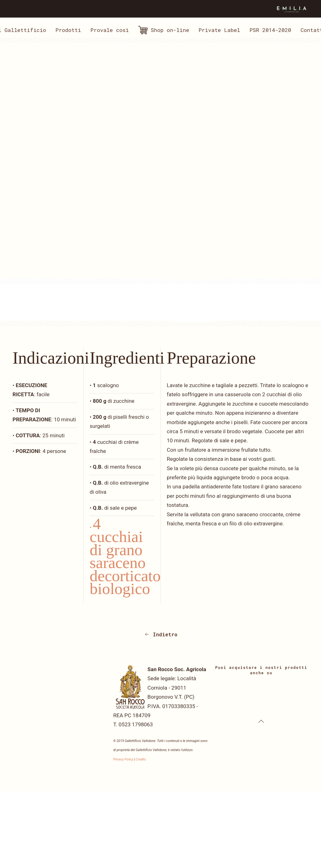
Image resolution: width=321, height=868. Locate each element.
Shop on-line (164, 30)
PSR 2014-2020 (270, 30)
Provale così (110, 30)
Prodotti (68, 30)
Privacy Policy (123, 759)
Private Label (219, 30)
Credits (141, 759)
